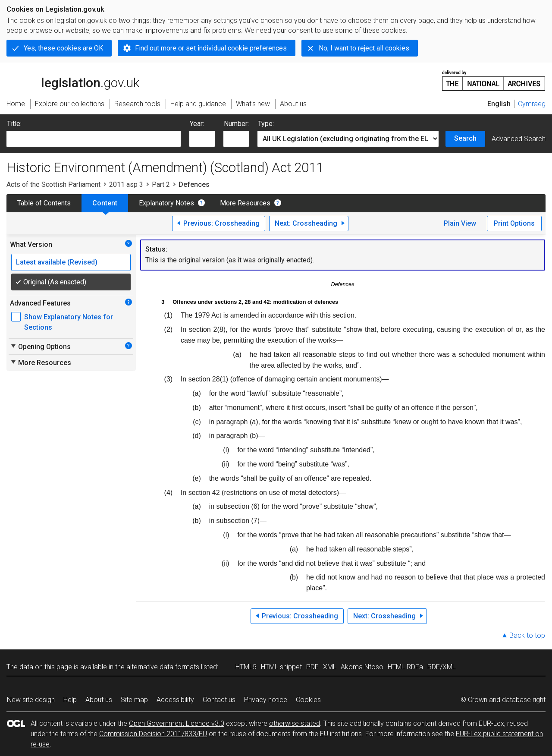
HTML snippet (281, 667)
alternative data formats (163, 667)
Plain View (460, 223)
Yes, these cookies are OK (63, 48)
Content (105, 203)
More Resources (245, 203)
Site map (134, 700)
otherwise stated (295, 723)
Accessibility (175, 700)
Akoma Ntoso (362, 667)
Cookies (308, 700)
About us (99, 700)
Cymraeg (532, 104)
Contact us (219, 700)
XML (330, 667)
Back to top (527, 635)
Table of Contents (44, 203)
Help (70, 700)
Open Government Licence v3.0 (177, 723)
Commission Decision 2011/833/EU (153, 734)
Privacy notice (266, 700)
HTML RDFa (405, 667)
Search (465, 138)
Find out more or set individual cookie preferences (211, 48)
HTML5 (246, 667)
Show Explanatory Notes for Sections (69, 322)
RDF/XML (442, 667)
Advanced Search (519, 139)
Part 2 (161, 184)
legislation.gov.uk (73, 80)
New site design (31, 700)
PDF (312, 667)
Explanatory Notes (166, 203)
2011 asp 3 (126, 184)
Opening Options (40, 346)
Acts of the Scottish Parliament (53, 184)
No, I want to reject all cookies (364, 48)
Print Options (514, 223)
